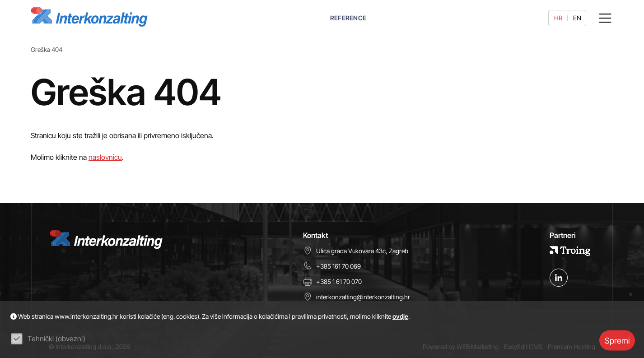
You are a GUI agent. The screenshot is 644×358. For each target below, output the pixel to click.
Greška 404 (47, 49)
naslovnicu (105, 157)
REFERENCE (348, 18)
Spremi (617, 340)
